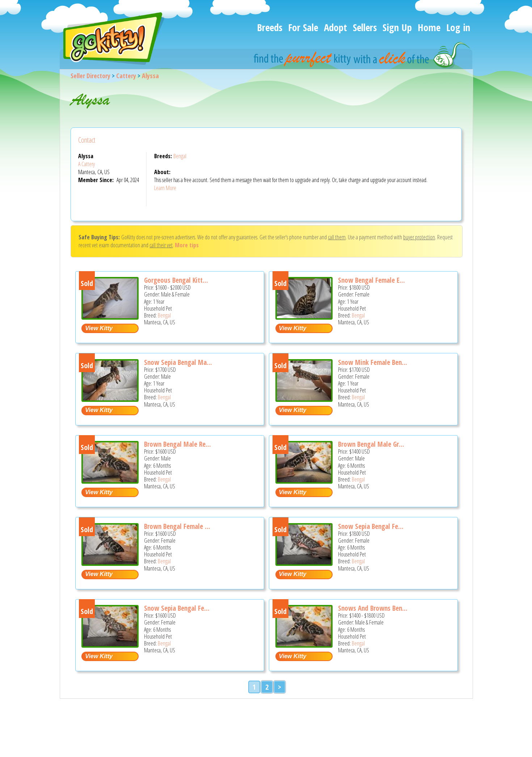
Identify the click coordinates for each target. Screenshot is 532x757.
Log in (458, 27)
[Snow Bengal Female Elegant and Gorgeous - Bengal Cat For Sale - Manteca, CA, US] (304, 317)
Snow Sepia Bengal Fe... (371, 526)
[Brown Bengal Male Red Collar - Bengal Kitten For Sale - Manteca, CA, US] (110, 481)
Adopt (335, 27)
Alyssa (150, 76)
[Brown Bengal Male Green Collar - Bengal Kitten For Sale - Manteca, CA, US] (304, 481)
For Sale (303, 27)
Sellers (365, 27)
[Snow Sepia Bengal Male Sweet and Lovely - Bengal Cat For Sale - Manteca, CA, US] (110, 399)
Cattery (126, 76)
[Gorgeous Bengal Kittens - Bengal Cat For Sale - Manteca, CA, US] (110, 317)
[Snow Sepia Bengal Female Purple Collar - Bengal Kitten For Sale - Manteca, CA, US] (304, 563)
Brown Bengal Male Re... (178, 444)
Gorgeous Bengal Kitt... (176, 280)
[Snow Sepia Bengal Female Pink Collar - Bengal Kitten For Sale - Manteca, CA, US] (110, 645)
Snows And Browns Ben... (373, 608)
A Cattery (86, 164)
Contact (87, 140)
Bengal (180, 156)
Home (429, 27)
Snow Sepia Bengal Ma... (178, 362)
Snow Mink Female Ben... (373, 362)
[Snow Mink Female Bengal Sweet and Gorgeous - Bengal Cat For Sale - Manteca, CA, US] (304, 399)
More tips (187, 245)
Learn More (165, 188)
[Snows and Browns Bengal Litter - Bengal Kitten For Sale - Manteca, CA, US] (304, 645)
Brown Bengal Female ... (177, 526)
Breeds (270, 27)
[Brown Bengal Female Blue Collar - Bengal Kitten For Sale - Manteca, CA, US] (110, 563)
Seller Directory (90, 76)
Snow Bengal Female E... (371, 280)
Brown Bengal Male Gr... (371, 444)
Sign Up (397, 27)
